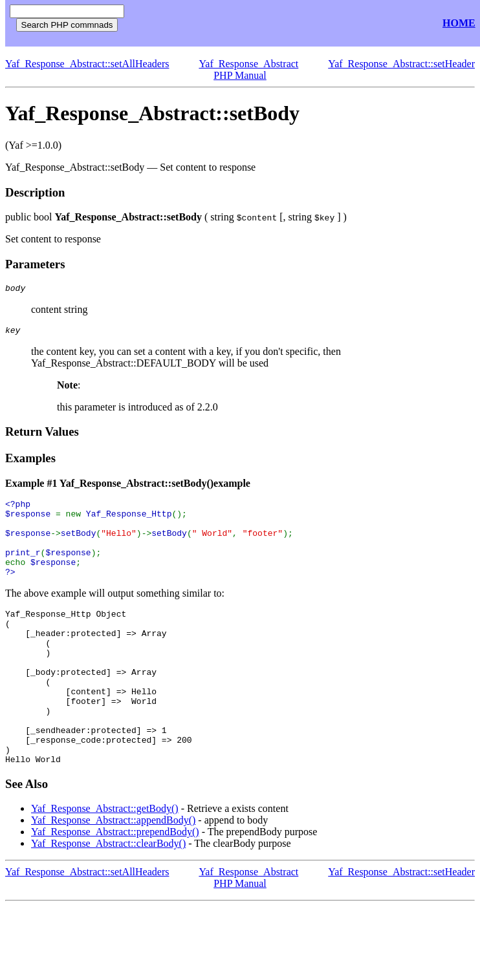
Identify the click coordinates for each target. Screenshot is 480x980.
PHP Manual (240, 75)
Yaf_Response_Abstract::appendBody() (113, 870)
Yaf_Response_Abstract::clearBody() (108, 894)
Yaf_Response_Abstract (248, 64)
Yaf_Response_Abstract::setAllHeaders (87, 64)
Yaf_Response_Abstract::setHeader (401, 64)
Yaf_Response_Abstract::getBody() (105, 859)
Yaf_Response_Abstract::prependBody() (115, 882)
